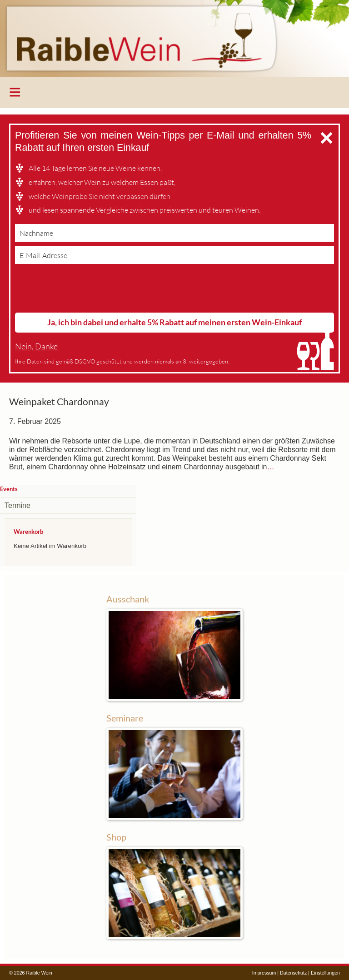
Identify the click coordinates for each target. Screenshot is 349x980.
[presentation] (84, 290)
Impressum (264, 973)
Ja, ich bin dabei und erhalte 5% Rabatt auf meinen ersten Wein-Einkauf (174, 322)
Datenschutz (293, 973)
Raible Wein (174, 39)
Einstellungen (325, 973)
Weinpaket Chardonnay (59, 402)
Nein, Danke (36, 346)
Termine (17, 505)
